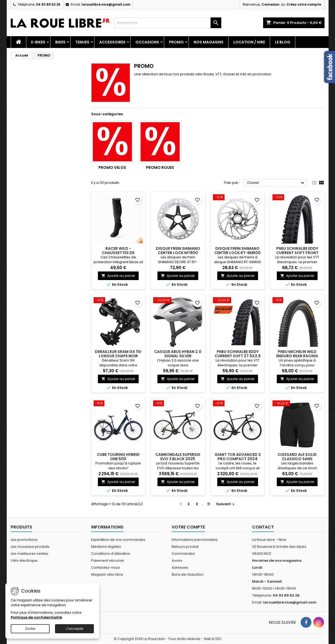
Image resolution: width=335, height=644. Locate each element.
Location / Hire (249, 42)
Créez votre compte (304, 4)
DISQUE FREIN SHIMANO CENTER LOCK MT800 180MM (178, 253)
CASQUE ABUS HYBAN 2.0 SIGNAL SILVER (178, 354)
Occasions (147, 42)
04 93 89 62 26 (48, 4)
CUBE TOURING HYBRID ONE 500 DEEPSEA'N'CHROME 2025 (118, 459)
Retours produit (185, 547)
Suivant (226, 504)
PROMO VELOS (112, 167)
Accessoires (112, 42)
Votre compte (188, 527)
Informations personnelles (195, 540)
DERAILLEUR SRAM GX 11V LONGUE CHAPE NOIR (118, 354)
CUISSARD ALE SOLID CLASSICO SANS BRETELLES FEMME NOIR (297, 459)
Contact (263, 527)
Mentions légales (106, 547)
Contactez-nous (106, 567)
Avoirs (177, 561)
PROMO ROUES (160, 167)
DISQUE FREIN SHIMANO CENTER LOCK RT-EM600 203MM (238, 253)
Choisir (276, 183)
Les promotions (24, 540)
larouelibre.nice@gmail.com (106, 4)
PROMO (176, 42)
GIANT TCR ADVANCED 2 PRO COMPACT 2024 (238, 457)
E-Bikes (38, 42)
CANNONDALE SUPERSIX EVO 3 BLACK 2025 (178, 457)
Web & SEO (213, 639)
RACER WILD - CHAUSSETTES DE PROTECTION (118, 253)
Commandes (183, 554)
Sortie (30, 629)
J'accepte (75, 629)
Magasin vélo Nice (107, 574)
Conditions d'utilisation (111, 554)
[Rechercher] (168, 23)
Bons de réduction (188, 574)
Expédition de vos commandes (118, 540)
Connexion (270, 4)
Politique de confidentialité (36, 617)
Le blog (283, 42)
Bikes (60, 42)
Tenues (82, 42)
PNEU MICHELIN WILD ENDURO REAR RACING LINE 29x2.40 (297, 356)
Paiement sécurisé (108, 561)
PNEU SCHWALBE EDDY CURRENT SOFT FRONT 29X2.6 (297, 253)
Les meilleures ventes (30, 554)
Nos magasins (209, 42)
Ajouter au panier (118, 276)
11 (209, 504)
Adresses (180, 567)
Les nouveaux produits (30, 547)
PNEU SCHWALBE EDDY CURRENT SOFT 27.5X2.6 (238, 354)
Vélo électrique (24, 561)
